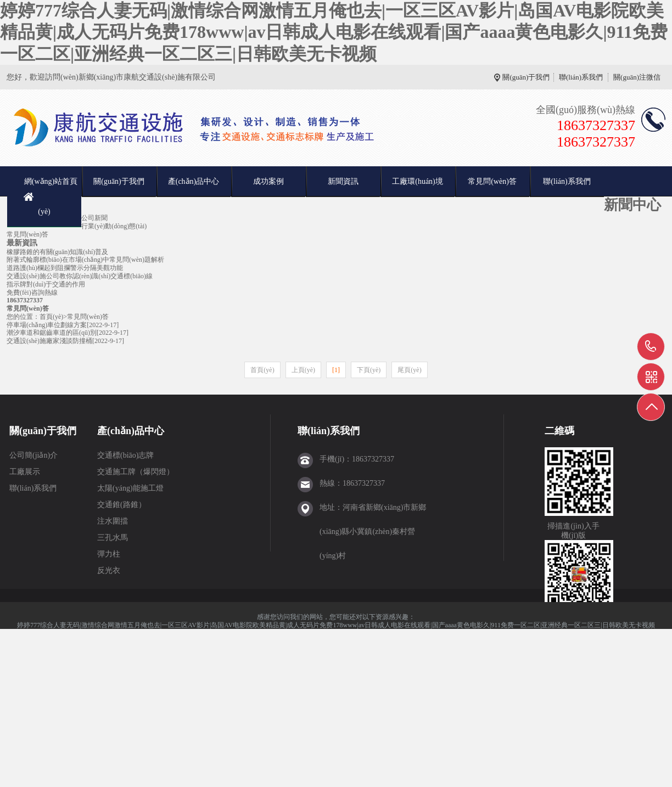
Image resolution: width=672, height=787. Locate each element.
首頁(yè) (51, 317)
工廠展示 (25, 472)
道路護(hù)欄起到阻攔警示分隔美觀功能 (65, 268)
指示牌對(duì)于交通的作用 (46, 284)
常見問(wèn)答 (492, 181)
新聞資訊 (343, 181)
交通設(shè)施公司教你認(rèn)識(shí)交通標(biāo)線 (80, 276)
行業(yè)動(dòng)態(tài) (114, 226)
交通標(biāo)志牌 (125, 455)
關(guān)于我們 (526, 77)
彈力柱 (109, 554)
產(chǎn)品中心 (194, 181)
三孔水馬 (113, 538)
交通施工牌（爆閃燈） (136, 472)
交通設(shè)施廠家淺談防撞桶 (49, 341)
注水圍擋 (113, 521)
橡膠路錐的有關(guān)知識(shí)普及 (57, 252)
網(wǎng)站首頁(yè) (51, 196)
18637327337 (651, 347)
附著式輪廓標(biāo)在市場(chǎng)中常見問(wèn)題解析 (85, 260)
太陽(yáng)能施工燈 (130, 488)
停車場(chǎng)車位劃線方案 (47, 325)
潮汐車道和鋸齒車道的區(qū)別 (52, 333)
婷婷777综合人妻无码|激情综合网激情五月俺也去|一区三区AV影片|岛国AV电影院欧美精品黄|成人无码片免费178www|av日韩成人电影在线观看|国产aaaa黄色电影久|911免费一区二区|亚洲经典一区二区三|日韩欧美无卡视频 (334, 32)
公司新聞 (94, 218)
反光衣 (109, 570)
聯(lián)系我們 (581, 77)
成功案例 (268, 181)
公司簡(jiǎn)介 (33, 455)
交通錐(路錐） (122, 505)
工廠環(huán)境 (418, 181)
